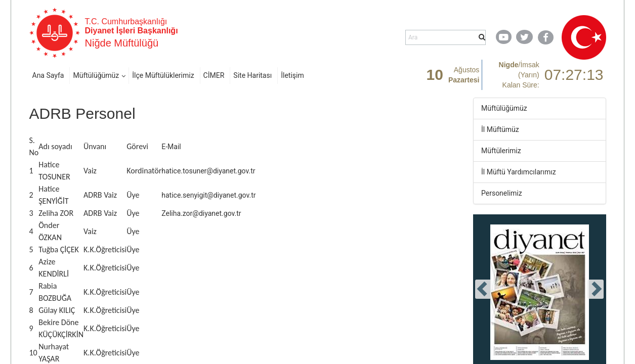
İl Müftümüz (500, 129)
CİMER (214, 75)
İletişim (292, 75)
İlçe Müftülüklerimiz (163, 75)
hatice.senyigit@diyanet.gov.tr (208, 195)
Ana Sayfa (48, 75)
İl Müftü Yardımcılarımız (519, 172)
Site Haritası (252, 75)
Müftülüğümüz (96, 75)
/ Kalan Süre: (519, 75)
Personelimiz (502, 193)
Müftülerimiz (501, 151)
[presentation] (483, 289)
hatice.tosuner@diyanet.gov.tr (208, 171)
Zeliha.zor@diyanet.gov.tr (201, 213)
